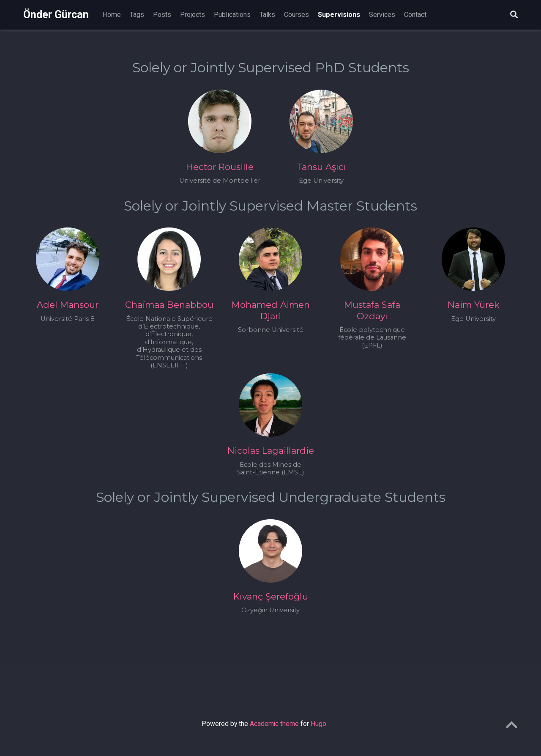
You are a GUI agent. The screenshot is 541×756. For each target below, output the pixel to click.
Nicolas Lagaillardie (271, 451)
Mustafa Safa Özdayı (372, 310)
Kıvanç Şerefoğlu (271, 596)
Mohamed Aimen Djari (271, 310)
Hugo (318, 724)
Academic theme (274, 724)
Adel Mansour (68, 305)
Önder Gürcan (56, 15)
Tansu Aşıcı (321, 167)
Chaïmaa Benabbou (169, 305)
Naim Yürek (474, 305)
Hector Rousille (220, 167)
